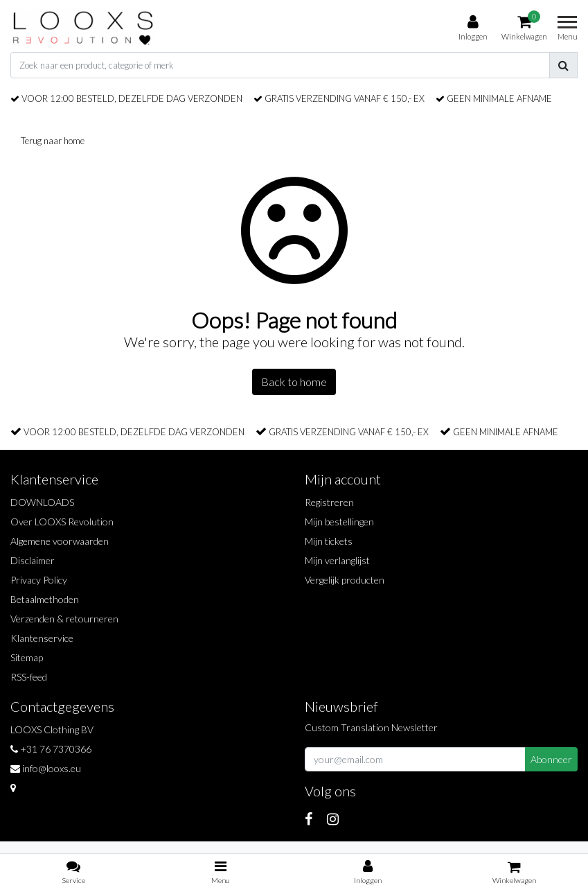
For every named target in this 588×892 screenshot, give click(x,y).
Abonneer (551, 759)
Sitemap (27, 657)
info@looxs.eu (46, 768)
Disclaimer (33, 560)
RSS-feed (29, 677)
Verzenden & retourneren (64, 619)
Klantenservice (42, 638)
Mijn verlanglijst (337, 560)
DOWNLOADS (42, 502)
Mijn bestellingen (339, 522)
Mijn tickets (329, 541)
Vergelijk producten (345, 580)
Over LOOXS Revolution (62, 522)
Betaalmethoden (45, 599)
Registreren (329, 502)
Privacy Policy (39, 580)
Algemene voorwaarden (60, 541)
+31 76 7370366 (51, 749)
